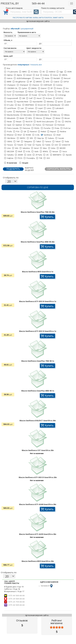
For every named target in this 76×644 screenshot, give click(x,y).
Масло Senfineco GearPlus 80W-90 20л (38, 242)
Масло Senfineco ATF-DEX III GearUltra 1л (38, 301)
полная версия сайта (38, 21)
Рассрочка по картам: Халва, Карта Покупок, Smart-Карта (38, 18)
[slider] (57, 627)
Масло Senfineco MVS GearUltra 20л (38, 561)
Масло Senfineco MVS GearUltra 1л (38, 272)
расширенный (27, 29)
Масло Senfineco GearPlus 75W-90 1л (38, 361)
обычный (15, 29)
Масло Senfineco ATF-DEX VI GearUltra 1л (38, 331)
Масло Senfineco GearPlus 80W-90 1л (38, 391)
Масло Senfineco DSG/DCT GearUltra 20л (38, 421)
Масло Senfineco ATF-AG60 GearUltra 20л (38, 504)
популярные (23, 65)
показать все (36, 65)
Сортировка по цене (38, 187)
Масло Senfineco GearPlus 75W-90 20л (38, 212)
